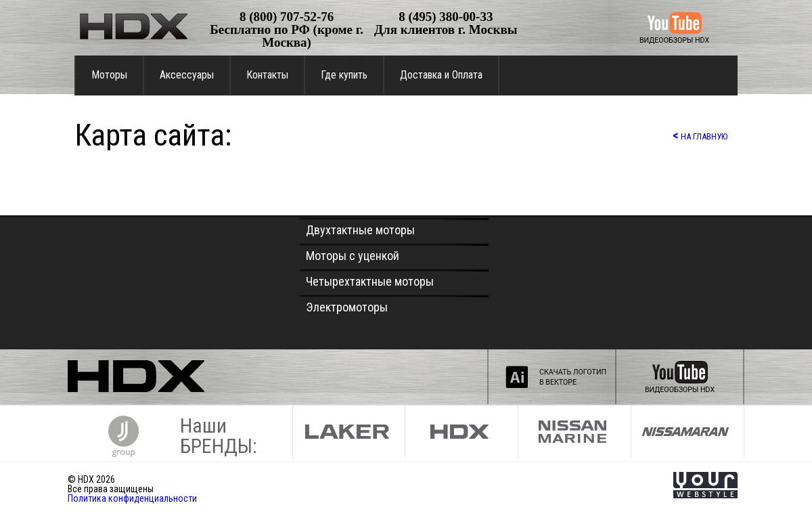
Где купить (344, 75)
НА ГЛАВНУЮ (700, 135)
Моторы (109, 75)
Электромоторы (347, 307)
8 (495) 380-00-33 (446, 17)
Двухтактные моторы (360, 230)
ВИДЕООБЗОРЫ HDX (674, 40)
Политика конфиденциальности (132, 498)
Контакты (267, 75)
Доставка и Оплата (441, 75)
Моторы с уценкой (353, 256)
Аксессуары (187, 75)
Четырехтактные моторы (370, 281)
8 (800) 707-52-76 (287, 17)
